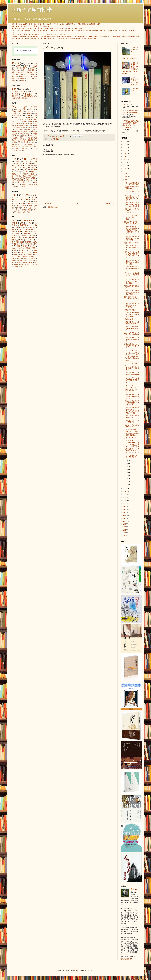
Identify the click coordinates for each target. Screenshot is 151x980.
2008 (125, 509)
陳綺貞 (29, 252)
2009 (125, 506)
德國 (30, 164)
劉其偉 (26, 258)
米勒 (45, 39)
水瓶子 (25, 24)
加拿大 (19, 182)
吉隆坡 (24, 144)
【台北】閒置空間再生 (132, 363)
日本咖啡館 (36, 37)
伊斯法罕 (33, 142)
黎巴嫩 (30, 28)
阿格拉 (16, 130)
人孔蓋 (28, 76)
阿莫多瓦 (15, 240)
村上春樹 (16, 254)
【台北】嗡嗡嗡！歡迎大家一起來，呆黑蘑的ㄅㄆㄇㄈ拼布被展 (132, 204)
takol (35, 252)
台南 (51, 34)
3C (49, 139)
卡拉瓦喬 (34, 39)
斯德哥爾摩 (31, 140)
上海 (17, 30)
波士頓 (14, 119)
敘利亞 (24, 28)
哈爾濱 (24, 148)
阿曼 (19, 28)
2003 (125, 524)
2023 (125, 150)
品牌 (75, 37)
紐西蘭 (24, 186)
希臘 (19, 170)
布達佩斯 (22, 134)
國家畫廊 (79, 30)
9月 (126, 461)
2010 (125, 503)
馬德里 (117, 30)
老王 (30, 250)
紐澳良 (20, 142)
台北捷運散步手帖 (29, 96)
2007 (125, 512)
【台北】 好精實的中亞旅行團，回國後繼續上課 (132, 359)
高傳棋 (25, 246)
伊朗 (35, 28)
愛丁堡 (29, 148)
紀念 (35, 66)
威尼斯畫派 (133, 37)
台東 (54, 34)
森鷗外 (29, 261)
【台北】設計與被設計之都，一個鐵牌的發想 (132, 275)
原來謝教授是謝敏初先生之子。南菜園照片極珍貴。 (131, 112)
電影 (103, 37)
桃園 (22, 202)
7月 (126, 467)
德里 (30, 128)
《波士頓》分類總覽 (129, 58)
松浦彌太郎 (22, 261)
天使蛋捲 (29, 230)
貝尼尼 (23, 254)
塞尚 (30, 263)
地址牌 (31, 68)
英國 (26, 162)
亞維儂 (16, 138)
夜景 (13, 72)
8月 (126, 464)
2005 (125, 518)
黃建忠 (34, 242)
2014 (125, 491)
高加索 (40, 28)
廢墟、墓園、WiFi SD (131, 243)
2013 (125, 494)
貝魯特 (19, 136)
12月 (126, 174)
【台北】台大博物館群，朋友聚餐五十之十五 (132, 217)
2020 (125, 159)
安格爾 (33, 258)
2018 (125, 165)
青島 (31, 146)
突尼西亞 (31, 184)
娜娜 (26, 238)
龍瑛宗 (96, 39)
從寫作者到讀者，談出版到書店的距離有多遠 (132, 346)
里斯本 (130, 30)
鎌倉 (28, 119)
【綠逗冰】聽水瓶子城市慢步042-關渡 (132, 323)
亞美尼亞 (47, 28)
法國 (18, 162)
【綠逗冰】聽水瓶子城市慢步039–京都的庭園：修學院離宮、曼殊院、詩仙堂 (132, 410)
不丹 (57, 28)
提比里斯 (23, 140)
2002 (125, 527)
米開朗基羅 (20, 39)
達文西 (30, 254)
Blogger (90, 971)
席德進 (16, 267)
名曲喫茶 (29, 37)
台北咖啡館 (15, 37)
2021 (125, 156)
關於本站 (19, 24)
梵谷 (63, 39)
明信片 (98, 37)
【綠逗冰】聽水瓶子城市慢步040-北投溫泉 (132, 374)
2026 (125, 142)
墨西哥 (30, 182)
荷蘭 (22, 178)
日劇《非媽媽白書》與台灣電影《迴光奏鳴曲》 (132, 299)
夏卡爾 (72, 39)
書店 (72, 37)
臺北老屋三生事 (26, 26)
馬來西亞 (21, 180)
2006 (125, 515)
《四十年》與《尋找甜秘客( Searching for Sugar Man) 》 (132, 211)
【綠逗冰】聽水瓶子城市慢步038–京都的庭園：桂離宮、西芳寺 (132, 451)
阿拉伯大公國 (30, 178)
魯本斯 (40, 39)
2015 (125, 488)
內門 (15, 212)
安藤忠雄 (27, 234)
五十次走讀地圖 (28, 70)
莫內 (54, 39)
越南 (13, 182)
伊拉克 (19, 186)
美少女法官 (23, 250)
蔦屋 (21, 76)
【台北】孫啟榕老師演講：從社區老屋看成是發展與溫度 (132, 315)
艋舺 (31, 206)
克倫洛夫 (14, 134)
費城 (35, 128)
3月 (126, 479)
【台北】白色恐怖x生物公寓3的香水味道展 (131, 328)
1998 (125, 536)
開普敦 (26, 146)
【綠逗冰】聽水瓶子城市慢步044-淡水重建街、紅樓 (132, 262)
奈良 (31, 30)
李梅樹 (25, 256)
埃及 (24, 182)
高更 (59, 39)
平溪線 (37, 34)
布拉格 (92, 30)
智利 (85, 28)
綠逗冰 (62, 24)
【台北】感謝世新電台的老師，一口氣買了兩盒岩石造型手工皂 (132, 352)
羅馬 (56, 30)
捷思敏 (27, 232)
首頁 (98, 24)
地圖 (67, 24)
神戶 (35, 30)
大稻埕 (19, 34)
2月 (126, 482)
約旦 (22, 130)
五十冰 (23, 81)
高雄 (29, 202)
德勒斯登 (103, 30)
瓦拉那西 (17, 128)
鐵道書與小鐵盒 (129, 310)
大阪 (16, 121)
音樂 (54, 139)
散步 (14, 89)
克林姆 (20, 248)
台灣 (14, 159)
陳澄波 (90, 39)
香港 (31, 121)
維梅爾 (18, 246)
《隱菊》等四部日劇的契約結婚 (132, 188)
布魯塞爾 (23, 138)
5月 (126, 473)
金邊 (33, 132)
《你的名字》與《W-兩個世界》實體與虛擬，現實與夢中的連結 (132, 255)
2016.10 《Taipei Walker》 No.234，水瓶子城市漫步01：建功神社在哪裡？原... (132, 443)
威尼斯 (61, 30)
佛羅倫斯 (67, 30)
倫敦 (73, 30)
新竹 (35, 200)
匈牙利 (28, 180)
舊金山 (26, 142)
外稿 (31, 24)
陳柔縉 (25, 263)
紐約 (135, 30)
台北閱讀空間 (44, 26)
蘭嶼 (28, 212)
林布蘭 (31, 256)
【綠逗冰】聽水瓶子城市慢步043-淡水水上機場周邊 (132, 305)
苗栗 (30, 208)
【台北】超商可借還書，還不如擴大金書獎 (132, 248)
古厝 (62, 37)
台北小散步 (25, 98)
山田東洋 (18, 256)
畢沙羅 (19, 263)
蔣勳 (21, 267)
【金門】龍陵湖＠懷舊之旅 (135, 50)
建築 (28, 64)
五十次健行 (29, 72)
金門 (58, 34)
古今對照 (14, 76)
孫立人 (35, 248)
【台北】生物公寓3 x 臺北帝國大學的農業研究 (132, 269)
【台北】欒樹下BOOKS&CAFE (130, 386)
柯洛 (35, 263)
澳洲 (33, 180)
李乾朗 (14, 261)
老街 (58, 37)
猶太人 (23, 244)
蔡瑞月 (24, 236)
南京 (19, 144)
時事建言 (19, 92)
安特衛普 (30, 144)
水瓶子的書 (15, 26)
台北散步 (44, 37)
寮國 (33, 174)
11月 (126, 177)
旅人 (84, 37)
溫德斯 (16, 244)
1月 (126, 485)
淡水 (16, 204)
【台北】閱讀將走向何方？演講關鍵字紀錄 (132, 183)
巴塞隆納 (123, 30)
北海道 (75, 28)
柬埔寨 (20, 166)
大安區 (31, 34)
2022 (125, 153)
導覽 (39, 24)
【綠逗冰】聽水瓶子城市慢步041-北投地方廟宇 (132, 340)
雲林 (24, 128)
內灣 (24, 212)
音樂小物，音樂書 (130, 438)
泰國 (19, 176)
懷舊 (65, 37)
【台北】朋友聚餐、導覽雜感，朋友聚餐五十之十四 (132, 281)
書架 (57, 139)
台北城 (20, 200)
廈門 (29, 134)
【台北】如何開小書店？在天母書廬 (131, 456)
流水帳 (49, 24)
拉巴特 (35, 148)
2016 (125, 171)
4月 (126, 476)
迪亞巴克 (27, 132)
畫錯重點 (21, 78)
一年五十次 (30, 78)
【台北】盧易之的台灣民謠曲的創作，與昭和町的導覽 (132, 403)
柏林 (97, 30)
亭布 (17, 140)
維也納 (86, 30)
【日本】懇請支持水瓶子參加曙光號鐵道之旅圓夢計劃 (135, 81)
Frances (14, 238)
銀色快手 (28, 265)
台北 (13, 34)
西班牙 (34, 166)
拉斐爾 (27, 39)
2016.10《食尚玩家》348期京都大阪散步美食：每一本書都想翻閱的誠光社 (132, 432)
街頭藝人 (79, 37)
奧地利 (17, 168)
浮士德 (16, 265)
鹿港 (29, 210)
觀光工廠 (120, 37)
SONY (61, 139)
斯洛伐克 (63, 28)
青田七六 (73, 24)
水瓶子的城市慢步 (32, 10)
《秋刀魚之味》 (129, 319)
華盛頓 (21, 146)
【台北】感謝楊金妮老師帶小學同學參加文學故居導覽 (132, 292)
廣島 (16, 117)
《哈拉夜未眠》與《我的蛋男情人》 (132, 421)
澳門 (35, 126)
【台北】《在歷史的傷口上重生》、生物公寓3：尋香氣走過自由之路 (132, 380)
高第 (22, 240)
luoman (77, 971)
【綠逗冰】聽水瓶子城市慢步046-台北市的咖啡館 (132, 198)
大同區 (25, 34)
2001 (125, 530)
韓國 (30, 176)
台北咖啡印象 (16, 96)
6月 (126, 470)
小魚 (29, 223)
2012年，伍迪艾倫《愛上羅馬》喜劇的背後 (132, 334)
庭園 (52, 37)
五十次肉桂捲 (30, 74)
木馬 (35, 225)
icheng (13, 248)
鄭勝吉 (28, 242)
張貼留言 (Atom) (53, 207)
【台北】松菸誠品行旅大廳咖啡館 (132, 417)
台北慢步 (35, 26)
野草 (79, 24)
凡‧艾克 (19, 258)
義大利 (34, 162)
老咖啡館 (22, 37)
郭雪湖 (84, 39)
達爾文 (23, 252)
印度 (53, 28)
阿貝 (24, 227)
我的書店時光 (16, 98)
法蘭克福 (110, 30)
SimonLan (29, 240)
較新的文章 (47, 204)
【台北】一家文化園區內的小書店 (132, 426)
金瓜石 (43, 34)
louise (20, 238)
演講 (35, 24)
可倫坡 (18, 148)
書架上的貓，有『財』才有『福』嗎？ (132, 223)
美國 (35, 159)
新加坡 (30, 138)
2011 (125, 500)
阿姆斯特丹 (33, 136)
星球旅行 (85, 24)
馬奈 (50, 39)
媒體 (44, 24)
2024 (125, 147)
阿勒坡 (25, 136)
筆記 (13, 70)
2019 (125, 162)
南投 (24, 208)
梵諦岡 (26, 174)
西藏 (24, 176)
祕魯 (81, 28)
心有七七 (27, 221)
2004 (125, 521)
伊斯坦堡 (45, 30)
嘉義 (19, 208)
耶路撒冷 (29, 130)
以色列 (14, 28)
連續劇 (115, 37)
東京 (22, 30)
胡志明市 (16, 150)
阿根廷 (17, 184)
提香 (15, 250)
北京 (13, 30)
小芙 (35, 234)
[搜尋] (26, 51)
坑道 (55, 37)
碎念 (18, 66)
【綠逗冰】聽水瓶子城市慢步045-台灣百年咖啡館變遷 (132, 238)
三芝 (19, 212)
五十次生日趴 (19, 74)
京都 (26, 30)
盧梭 (21, 265)
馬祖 (61, 34)
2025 (125, 144)
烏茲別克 (24, 184)
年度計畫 (56, 24)
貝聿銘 (16, 252)
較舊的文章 (110, 204)
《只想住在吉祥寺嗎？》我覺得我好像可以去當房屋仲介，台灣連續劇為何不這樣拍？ (132, 230)
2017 (125, 168)
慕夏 (67, 39)
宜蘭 (13, 200)
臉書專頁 (92, 24)
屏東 (18, 206)
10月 (126, 180)
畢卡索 (78, 39)
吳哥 (39, 30)
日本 (26, 159)
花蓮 (29, 204)
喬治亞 (14, 180)
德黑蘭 (20, 132)
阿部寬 (17, 236)
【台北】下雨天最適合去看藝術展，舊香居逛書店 (132, 368)
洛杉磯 (14, 142)
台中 (35, 111)
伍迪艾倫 (109, 37)
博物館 (125, 37)
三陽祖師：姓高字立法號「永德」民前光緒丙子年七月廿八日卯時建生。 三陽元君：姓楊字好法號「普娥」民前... (131, 124)
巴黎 (51, 30)
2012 (125, 497)
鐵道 (49, 37)
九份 (48, 34)
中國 (17, 164)
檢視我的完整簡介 (126, 959)
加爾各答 (14, 144)
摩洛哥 (70, 28)
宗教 (94, 37)
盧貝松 (30, 244)
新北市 (26, 107)
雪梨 (21, 150)
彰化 (18, 210)
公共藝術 (89, 37)
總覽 (13, 24)
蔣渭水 (14, 230)
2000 (125, 533)
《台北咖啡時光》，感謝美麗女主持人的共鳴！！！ (132, 396)
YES (124, 105)
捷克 (24, 164)
